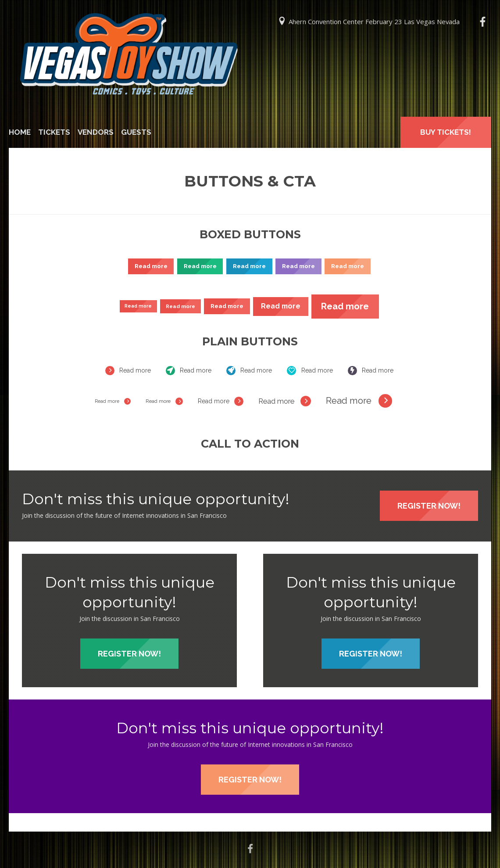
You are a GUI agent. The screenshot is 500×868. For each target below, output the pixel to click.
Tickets (54, 132)
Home (20, 132)
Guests (136, 132)
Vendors (96, 132)
